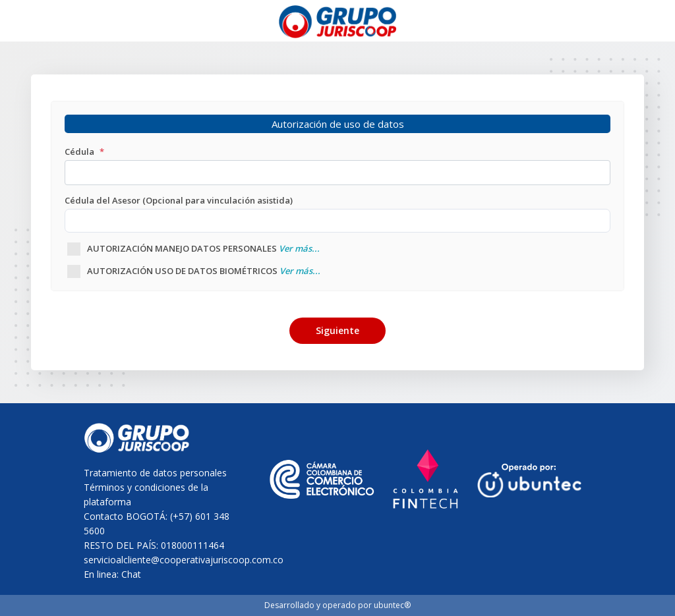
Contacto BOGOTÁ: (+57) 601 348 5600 (157, 523)
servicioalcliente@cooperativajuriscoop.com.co (162, 560)
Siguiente (337, 330)
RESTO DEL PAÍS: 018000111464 (154, 545)
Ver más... (299, 248)
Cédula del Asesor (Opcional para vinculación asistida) (179, 200)
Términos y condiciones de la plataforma (146, 494)
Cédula (84, 152)
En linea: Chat (112, 574)
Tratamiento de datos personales (155, 473)
